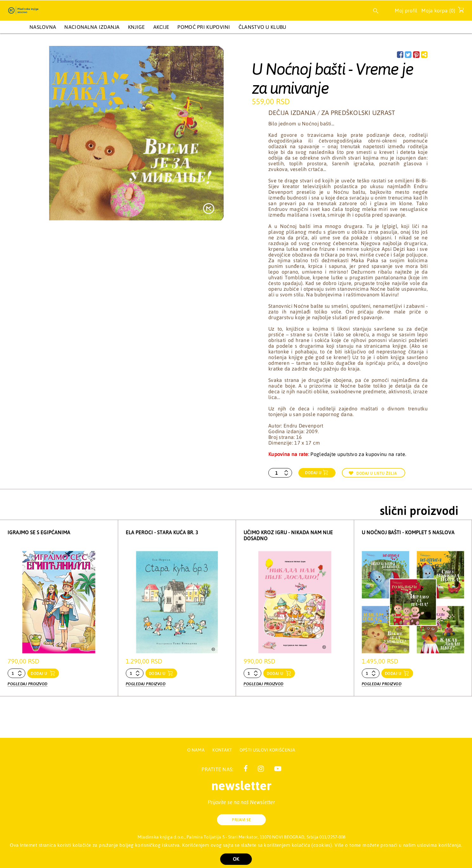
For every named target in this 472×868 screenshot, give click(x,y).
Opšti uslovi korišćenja (268, 750)
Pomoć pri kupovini (204, 27)
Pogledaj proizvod (28, 684)
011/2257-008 (332, 837)
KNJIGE (137, 27)
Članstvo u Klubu (262, 27)
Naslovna (43, 27)
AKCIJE (161, 27)
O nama (196, 750)
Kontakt (223, 750)
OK (236, 859)
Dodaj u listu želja (373, 473)
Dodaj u (313, 473)
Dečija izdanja (292, 113)
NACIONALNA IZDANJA (92, 27)
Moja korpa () (441, 12)
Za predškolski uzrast (358, 113)
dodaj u (40, 674)
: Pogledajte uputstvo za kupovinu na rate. (337, 454)
